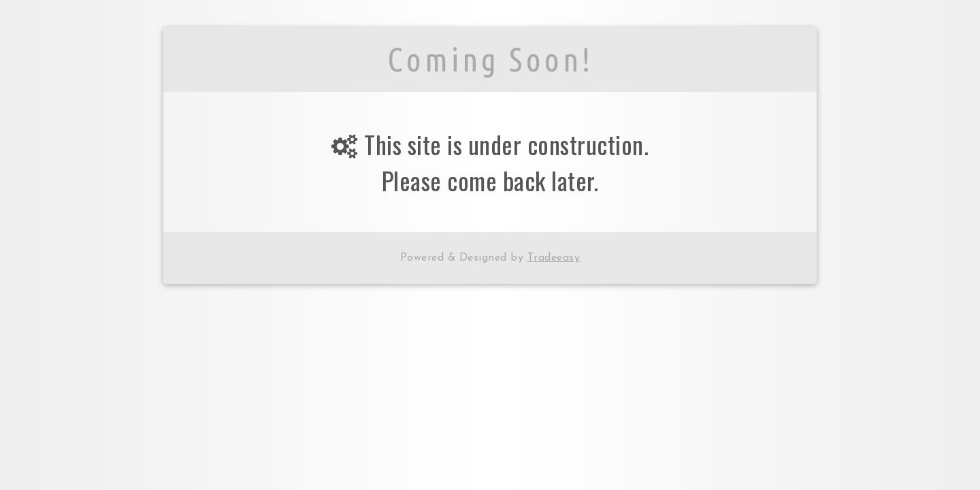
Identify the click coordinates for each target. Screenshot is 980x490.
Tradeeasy (554, 258)
